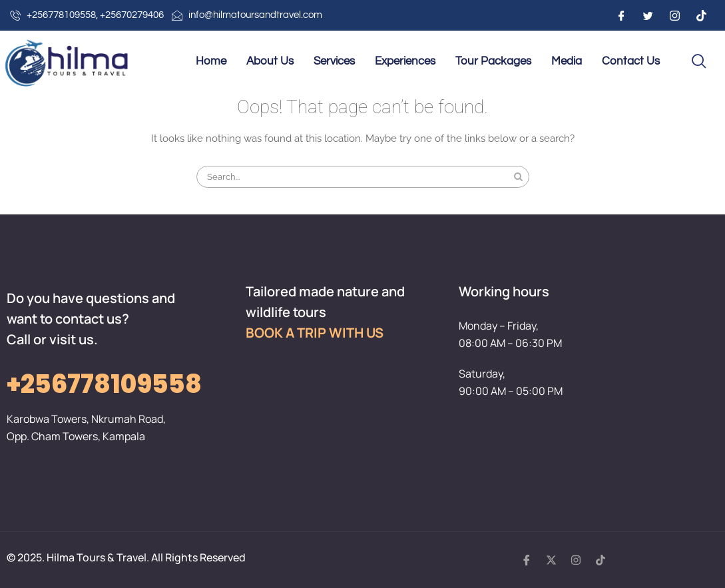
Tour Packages (493, 61)
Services (334, 61)
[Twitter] (648, 15)
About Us (270, 61)
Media (567, 61)
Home (211, 61)
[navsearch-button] (699, 62)
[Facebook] (621, 15)
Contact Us (631, 61)
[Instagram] (674, 15)
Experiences (405, 61)
